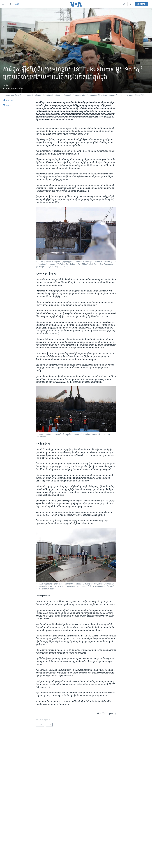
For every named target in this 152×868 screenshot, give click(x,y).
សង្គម (17, 4)
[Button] (8, 101)
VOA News (19, 89)
